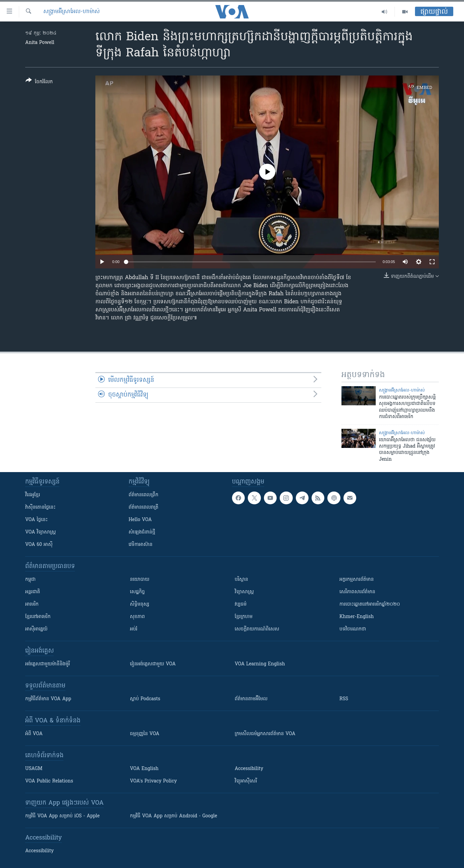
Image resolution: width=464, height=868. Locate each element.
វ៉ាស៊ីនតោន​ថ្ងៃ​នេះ (40, 507)
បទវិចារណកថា (353, 629)
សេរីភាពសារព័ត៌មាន (357, 592)
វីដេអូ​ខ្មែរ (33, 495)
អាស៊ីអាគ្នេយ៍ (36, 629)
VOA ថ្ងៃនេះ (36, 520)
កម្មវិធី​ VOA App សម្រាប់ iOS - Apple (62, 816)
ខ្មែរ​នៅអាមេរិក (38, 617)
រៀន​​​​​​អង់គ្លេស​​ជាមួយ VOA (153, 664)
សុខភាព (137, 617)
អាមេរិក (32, 604)
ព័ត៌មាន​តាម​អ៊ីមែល (251, 699)
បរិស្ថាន (241, 580)
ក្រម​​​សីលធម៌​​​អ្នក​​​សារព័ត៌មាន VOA (265, 734)
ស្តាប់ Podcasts (145, 699)
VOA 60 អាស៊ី (39, 545)
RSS (344, 699)
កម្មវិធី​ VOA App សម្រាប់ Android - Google (174, 816)
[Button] (39, 82)
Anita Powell (40, 43)
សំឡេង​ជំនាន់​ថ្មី (142, 532)
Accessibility (249, 769)
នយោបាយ (140, 580)
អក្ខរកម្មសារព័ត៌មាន (357, 580)
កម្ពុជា (30, 580)
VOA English (144, 769)
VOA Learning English (260, 664)
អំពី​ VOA (34, 734)
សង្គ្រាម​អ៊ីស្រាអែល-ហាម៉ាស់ (72, 12)
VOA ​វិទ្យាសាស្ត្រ (40, 532)
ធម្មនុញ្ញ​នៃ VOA (145, 734)
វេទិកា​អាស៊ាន (141, 545)
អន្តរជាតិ (33, 592)
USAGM (34, 769)
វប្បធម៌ (241, 604)
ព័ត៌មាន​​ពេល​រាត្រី (144, 507)
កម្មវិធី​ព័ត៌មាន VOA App (48, 699)
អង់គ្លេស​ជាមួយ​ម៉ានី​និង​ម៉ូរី (48, 664)
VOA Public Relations (49, 781)
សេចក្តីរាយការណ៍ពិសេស (257, 629)
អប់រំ (134, 629)
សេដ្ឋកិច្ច (137, 592)
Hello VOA (140, 520)
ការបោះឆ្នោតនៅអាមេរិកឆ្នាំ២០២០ (370, 604)
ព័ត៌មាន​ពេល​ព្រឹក (144, 495)
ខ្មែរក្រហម (244, 617)
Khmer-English (357, 617)
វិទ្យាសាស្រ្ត (244, 592)
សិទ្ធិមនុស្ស (140, 604)
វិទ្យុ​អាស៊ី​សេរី (246, 781)
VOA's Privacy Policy (153, 781)
